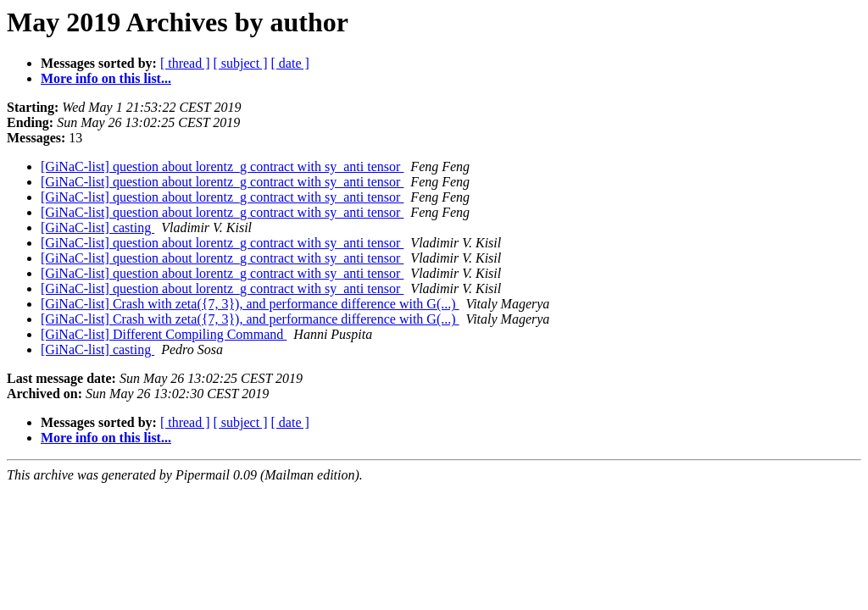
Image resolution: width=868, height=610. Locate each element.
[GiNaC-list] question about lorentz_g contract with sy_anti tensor (222, 166)
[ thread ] (185, 63)
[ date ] (290, 63)
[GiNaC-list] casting (97, 227)
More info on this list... (106, 78)
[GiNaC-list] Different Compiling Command (164, 334)
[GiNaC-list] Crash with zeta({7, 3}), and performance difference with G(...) (250, 304)
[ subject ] (241, 63)
